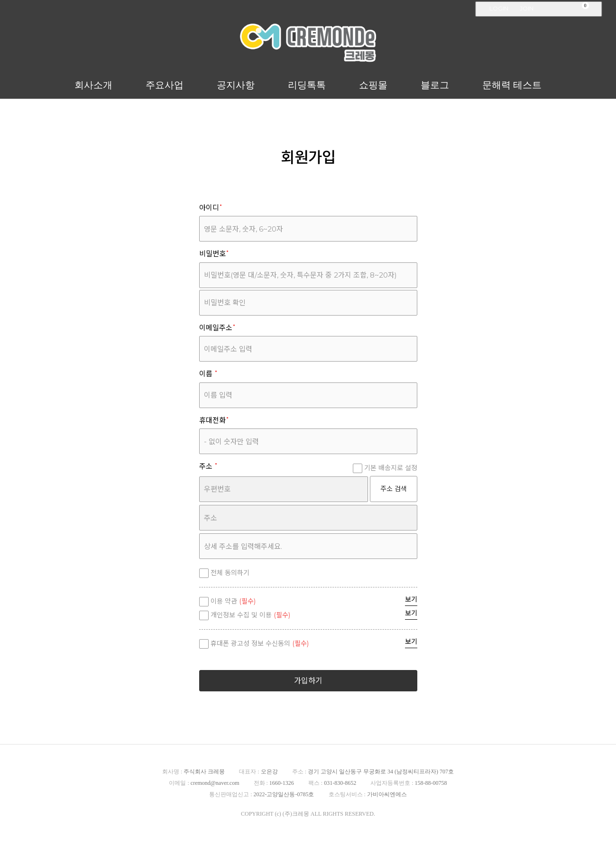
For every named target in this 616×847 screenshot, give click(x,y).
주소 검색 (394, 489)
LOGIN (499, 8)
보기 (411, 599)
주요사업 (165, 85)
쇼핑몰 (373, 85)
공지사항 (236, 85)
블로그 (435, 85)
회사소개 (93, 85)
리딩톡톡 (307, 85)
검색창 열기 (597, 9)
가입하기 (308, 681)
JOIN (527, 8)
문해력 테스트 (512, 85)
